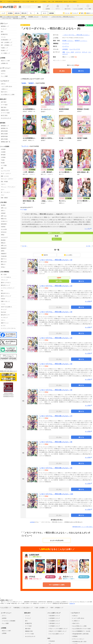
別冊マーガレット (5, 301)
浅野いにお (4, 208)
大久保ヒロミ (4, 221)
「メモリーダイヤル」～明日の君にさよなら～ (76, 35)
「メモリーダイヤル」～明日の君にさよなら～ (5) (55, 364)
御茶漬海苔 (4, 224)
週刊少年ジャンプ (5, 285)
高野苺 (3, 251)
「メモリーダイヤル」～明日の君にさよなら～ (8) (55, 442)
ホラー (3, 190)
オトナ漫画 (4, 165)
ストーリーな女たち (6, 277)
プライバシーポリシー (78, 639)
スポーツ (3, 184)
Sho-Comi (3, 312)
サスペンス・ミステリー (7, 179)
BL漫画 (3, 163)
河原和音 (3, 227)
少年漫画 (3, 157)
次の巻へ (89, 246)
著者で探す (4, 107)
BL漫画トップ (4, 51)
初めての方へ (4, 92)
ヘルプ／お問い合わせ (7, 86)
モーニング (4, 309)
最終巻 (45, 255)
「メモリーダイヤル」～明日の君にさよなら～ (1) (55, 260)
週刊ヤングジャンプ (6, 296)
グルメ (3, 195)
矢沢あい (3, 267)
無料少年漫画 (4, 139)
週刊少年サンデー (5, 315)
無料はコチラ (57, 239)
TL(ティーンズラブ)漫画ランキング (58, 629)
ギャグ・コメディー (6, 174)
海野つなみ (4, 216)
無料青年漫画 (4, 136)
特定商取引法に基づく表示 (79, 642)
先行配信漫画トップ (6, 40)
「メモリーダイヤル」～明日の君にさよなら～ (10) (56, 494)
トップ (3, 13)
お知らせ (3, 84)
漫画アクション (5, 323)
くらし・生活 (70, 52)
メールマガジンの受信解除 (9, 621)
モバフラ (3, 326)
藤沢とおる (4, 262)
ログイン (3, 74)
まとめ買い (68, 255)
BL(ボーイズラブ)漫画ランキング (57, 631)
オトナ (45, 13)
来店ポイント (88, 13)
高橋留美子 (4, 254)
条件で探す (4, 102)
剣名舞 (68, 41)
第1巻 (57, 236)
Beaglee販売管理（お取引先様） (80, 634)
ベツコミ (3, 304)
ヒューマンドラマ (5, 171)
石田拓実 (3, 213)
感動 (64, 52)
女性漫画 (3, 149)
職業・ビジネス (5, 176)
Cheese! (3, 299)
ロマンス (85, 52)
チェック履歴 (4, 76)
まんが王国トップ (6, 608)
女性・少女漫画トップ (7, 42)
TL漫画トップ (4, 48)
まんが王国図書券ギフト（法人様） (81, 631)
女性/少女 (17, 13)
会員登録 (3, 71)
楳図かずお (4, 219)
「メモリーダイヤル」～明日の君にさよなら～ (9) (55, 468)
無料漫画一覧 (4, 128)
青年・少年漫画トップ (7, 45)
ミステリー (78, 52)
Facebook (52, 641)
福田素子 (81, 41)
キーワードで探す (5, 113)
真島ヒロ (3, 264)
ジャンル (66, 13)
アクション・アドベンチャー (8, 187)
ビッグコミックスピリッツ (8, 288)
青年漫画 (3, 155)
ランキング (74, 13)
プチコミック (4, 280)
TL (31, 13)
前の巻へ (25, 246)
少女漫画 (3, 152)
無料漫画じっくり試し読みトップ (23, 608)
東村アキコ (4, 259)
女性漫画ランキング (54, 618)
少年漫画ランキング (54, 626)
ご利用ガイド (4, 89)
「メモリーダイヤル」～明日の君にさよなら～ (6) (55, 390)
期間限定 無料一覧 (6, 142)
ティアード (25, 146)
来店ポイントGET (5, 61)
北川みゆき (4, 232)
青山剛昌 (3, 205)
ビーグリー (66, 46)
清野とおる (4, 246)
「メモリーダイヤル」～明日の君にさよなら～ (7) (55, 416)
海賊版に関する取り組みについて (8, 371)
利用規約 (75, 636)
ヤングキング (4, 318)
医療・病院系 (4, 198)
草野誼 (3, 235)
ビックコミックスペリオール (8, 328)
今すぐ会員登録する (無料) (57, 585)
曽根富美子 (4, 248)
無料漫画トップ (5, 26)
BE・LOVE (4, 275)
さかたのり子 (4, 237)
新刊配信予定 (4, 34)
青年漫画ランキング (54, 623)
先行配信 (10, 13)
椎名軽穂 (3, 240)
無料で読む (59, 281)
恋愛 (2, 168)
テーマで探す (4, 105)
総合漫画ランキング (54, 616)
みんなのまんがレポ (6, 118)
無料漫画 (52, 13)
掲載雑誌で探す (5, 110)
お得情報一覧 (4, 63)
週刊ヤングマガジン (6, 283)
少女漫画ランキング (54, 621)
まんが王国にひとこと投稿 (8, 95)
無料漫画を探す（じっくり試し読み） (83, 527)
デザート (3, 320)
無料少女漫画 (4, 134)
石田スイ (3, 211)
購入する (81, 71)
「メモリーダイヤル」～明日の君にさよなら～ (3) (55, 312)
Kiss (2, 291)
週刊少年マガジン (5, 293)
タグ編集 (24, 210)
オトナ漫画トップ (5, 53)
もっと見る (88, 229)
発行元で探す (4, 115)
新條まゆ (3, 243)
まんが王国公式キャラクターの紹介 (81, 629)
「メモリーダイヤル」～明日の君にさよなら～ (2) (55, 286)
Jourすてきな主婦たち (6, 307)
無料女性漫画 (4, 131)
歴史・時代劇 (4, 182)
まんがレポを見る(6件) (57, 540)
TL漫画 (3, 160)
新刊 (81, 13)
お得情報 (4, 633)
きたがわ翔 (4, 229)
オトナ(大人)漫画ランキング (56, 634)
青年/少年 (24, 13)
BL (38, 13)
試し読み (62, 71)
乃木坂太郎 (4, 256)
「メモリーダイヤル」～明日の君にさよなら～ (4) (55, 338)
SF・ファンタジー (6, 192)
